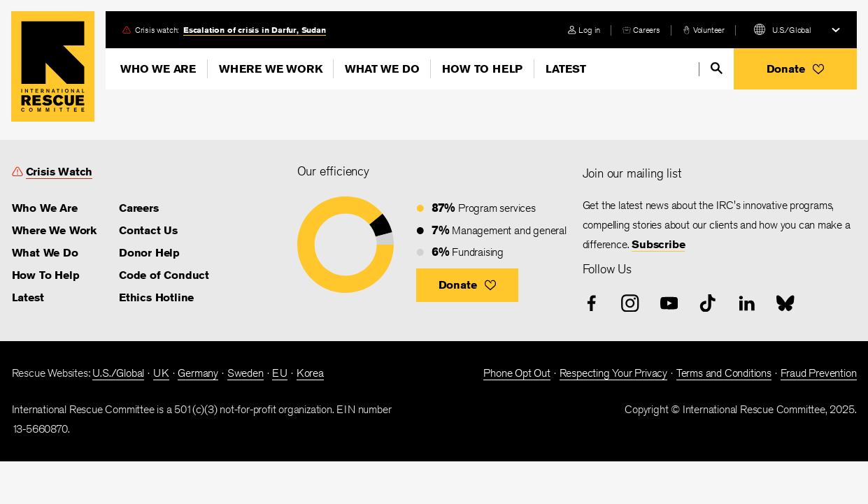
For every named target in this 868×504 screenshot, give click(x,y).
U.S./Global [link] (118, 373)
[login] (584, 30)
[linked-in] (747, 303)
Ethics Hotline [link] (156, 297)
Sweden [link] (246, 373)
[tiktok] (708, 303)
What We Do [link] (45, 253)
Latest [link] (28, 297)
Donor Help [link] (149, 253)
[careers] (641, 30)
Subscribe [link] (658, 244)
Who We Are (158, 69)
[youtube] (669, 303)
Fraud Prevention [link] (819, 373)
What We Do (382, 69)
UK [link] (161, 373)
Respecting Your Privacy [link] (613, 373)
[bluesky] (785, 303)
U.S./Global (792, 30)
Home (53, 66)
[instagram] (630, 303)
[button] (795, 69)
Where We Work (270, 69)
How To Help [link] (46, 275)
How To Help (482, 69)
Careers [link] (647, 30)
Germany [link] (198, 373)
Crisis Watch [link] (59, 172)
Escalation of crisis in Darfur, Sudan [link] (255, 30)
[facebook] (592, 303)
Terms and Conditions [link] (724, 373)
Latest (566, 69)
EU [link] (280, 373)
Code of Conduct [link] (164, 275)
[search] (717, 68)
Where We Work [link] (54, 230)
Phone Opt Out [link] (517, 373)
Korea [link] (310, 373)
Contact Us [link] (148, 230)
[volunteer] (704, 30)
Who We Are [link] (45, 208)
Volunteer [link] (709, 30)
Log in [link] (589, 30)
